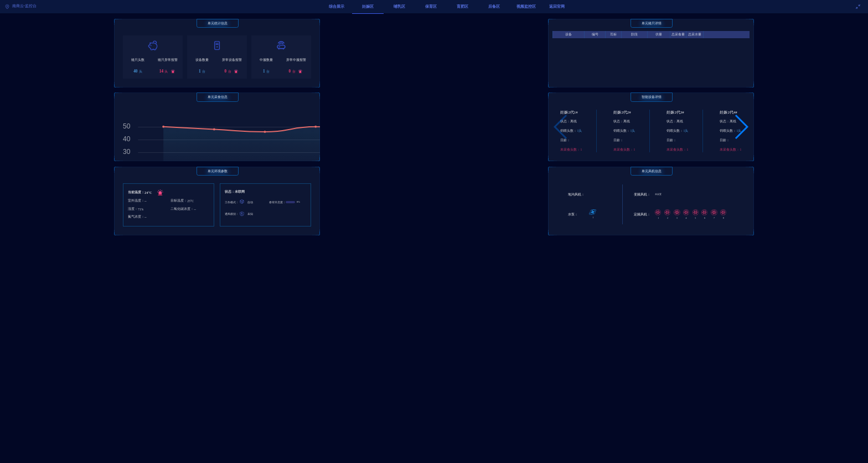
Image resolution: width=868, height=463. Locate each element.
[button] (741, 127)
